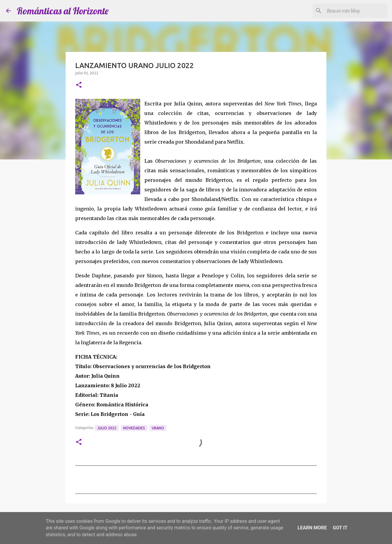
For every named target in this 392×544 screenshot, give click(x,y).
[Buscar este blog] (356, 11)
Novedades (134, 428)
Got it (340, 528)
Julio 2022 (107, 428)
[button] (79, 85)
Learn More (312, 528)
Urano (158, 428)
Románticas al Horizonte (63, 11)
